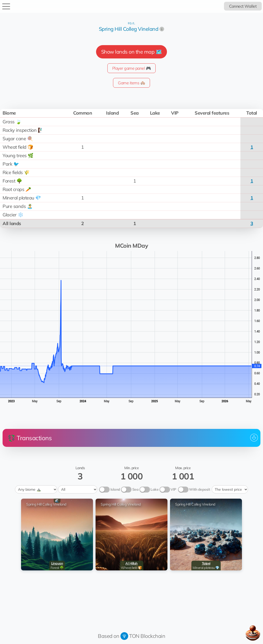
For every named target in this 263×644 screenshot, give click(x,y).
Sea (135, 489)
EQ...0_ (131, 23)
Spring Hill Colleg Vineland (129, 29)
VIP (173, 489)
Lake (154, 489)
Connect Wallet (243, 6)
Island (115, 489)
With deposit (199, 489)
